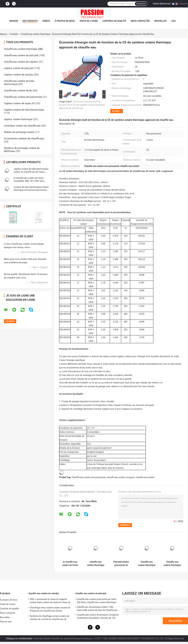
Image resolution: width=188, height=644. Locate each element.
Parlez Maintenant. (162, 4)
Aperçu (3, 34)
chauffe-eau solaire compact (121, 477)
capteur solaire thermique (18, 119)
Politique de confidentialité (19, 639)
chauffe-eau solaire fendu (18, 91)
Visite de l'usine (89, 21)
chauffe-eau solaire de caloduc (21, 62)
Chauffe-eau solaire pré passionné (23, 97)
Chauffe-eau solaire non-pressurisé (89, 477)
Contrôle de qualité (114, 21)
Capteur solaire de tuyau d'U (19, 103)
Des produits (30, 21)
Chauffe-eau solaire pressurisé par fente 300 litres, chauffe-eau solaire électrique (97, 601)
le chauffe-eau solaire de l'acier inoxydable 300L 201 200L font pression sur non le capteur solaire (30, 181)
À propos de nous (65, 21)
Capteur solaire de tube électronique (24, 110)
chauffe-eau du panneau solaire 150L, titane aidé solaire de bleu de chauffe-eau (97, 609)
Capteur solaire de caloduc (19, 75)
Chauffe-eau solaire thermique (35, 34)
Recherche (141, 4)
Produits (14, 34)
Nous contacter (140, 21)
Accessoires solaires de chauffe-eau (24, 139)
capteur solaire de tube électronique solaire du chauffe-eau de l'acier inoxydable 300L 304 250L (31, 172)
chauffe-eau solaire (145, 477)
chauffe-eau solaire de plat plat (21, 55)
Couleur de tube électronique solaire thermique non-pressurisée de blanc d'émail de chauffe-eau (31, 190)
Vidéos (46, 21)
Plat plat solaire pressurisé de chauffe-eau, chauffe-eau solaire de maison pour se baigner (121, 564)
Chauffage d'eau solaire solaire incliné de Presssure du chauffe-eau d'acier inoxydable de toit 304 (50, 610)
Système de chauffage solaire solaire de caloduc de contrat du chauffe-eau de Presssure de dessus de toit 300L (50, 618)
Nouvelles (161, 21)
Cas (173, 21)
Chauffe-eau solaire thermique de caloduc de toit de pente (172, 564)
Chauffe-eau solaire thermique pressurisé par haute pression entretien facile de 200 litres (147, 564)
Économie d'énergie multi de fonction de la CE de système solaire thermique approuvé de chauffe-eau (82, 105)
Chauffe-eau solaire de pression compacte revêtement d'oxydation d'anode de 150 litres (98, 617)
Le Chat (116, 111)
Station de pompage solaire (19, 132)
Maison (14, 21)
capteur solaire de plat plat (19, 68)
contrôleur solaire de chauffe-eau (22, 126)
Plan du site (6, 622)
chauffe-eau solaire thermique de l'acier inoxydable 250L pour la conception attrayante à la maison (96, 564)
